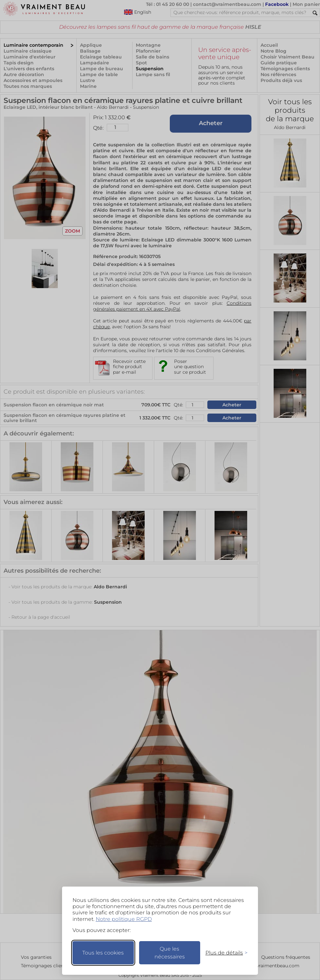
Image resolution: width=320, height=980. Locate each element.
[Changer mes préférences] (223, 953)
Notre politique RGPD (124, 919)
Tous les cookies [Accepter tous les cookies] (103, 953)
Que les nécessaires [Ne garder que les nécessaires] (170, 953)
